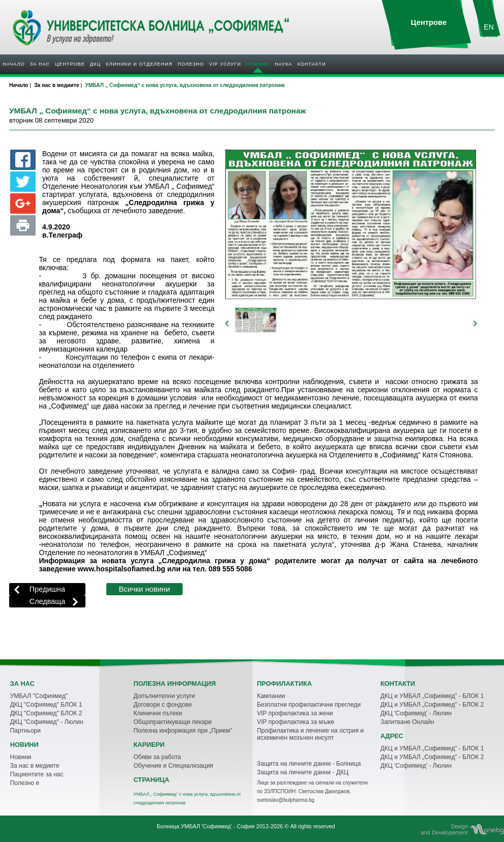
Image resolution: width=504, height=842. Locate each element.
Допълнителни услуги (164, 696)
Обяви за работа (157, 757)
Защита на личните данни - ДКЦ (303, 772)
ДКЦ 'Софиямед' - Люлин (416, 713)
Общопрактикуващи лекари (172, 722)
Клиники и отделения (139, 64)
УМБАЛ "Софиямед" (39, 696)
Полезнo (191, 64)
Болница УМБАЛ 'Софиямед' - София (205, 826)
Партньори (25, 731)
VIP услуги (225, 64)
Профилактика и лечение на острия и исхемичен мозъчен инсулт (310, 734)
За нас (40, 64)
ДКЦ (95, 64)
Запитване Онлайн (407, 722)
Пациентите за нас (37, 774)
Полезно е (25, 783)
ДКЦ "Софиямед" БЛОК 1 (46, 705)
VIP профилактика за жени (295, 713)
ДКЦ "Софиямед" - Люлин (47, 722)
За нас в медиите (35, 766)
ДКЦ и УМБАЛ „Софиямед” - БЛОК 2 (432, 705)
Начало (14, 64)
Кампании (271, 696)
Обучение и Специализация (173, 766)
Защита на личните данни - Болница (309, 764)
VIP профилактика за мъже (295, 722)
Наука (284, 64)
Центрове (70, 64)
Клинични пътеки (157, 713)
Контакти (312, 64)
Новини (258, 64)
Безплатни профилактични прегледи (309, 705)
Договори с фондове (162, 705)
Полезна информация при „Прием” (183, 731)
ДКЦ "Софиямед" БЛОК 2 (46, 713)
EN (489, 27)
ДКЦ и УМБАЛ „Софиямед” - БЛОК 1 (432, 696)
